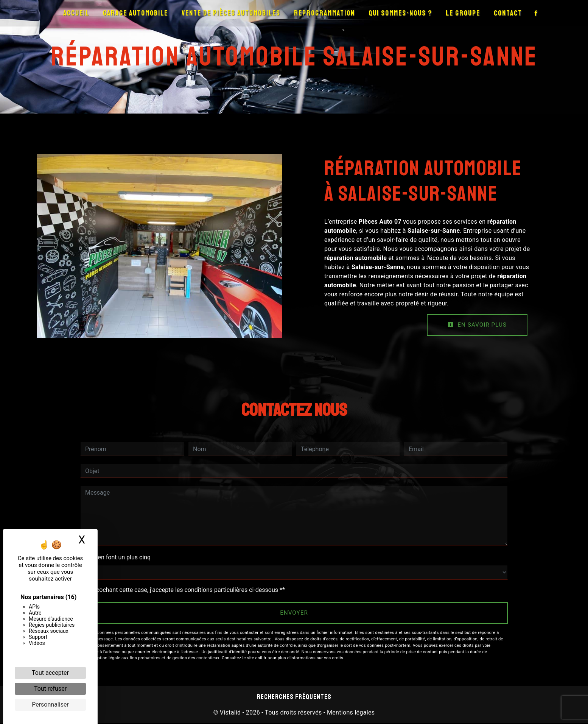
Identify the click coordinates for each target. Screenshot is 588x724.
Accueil (76, 13)
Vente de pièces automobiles (231, 13)
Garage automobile (135, 13)
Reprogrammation (324, 13)
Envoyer (294, 613)
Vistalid (230, 713)
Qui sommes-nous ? (400, 13)
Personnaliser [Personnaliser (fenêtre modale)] (50, 705)
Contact (508, 13)
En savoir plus (476, 325)
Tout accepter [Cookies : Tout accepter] (50, 673)
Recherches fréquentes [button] (294, 698)
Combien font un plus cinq (115, 558)
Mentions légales (350, 713)
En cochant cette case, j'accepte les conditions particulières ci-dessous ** (186, 590)
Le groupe (463, 13)
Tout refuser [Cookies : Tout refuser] (50, 689)
